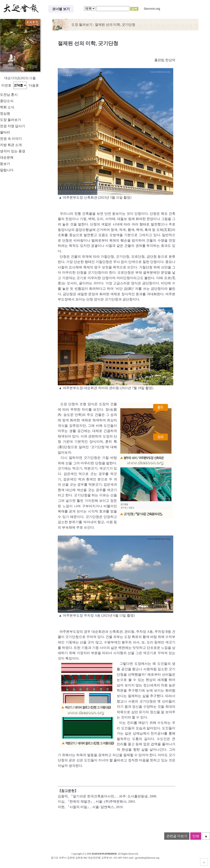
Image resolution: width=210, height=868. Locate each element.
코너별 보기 (61, 9)
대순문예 (7, 157)
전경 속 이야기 (11, 139)
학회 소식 (7, 107)
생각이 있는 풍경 (13, 151)
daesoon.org (152, 8)
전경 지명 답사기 (13, 126)
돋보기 (5, 164)
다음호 (34, 85)
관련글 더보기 (177, 836)
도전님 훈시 (9, 95)
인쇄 (196, 836)
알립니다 (7, 170)
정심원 (5, 113)
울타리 (5, 132)
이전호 (6, 85)
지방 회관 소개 (11, 145)
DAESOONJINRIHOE (104, 854)
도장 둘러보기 (10, 120)
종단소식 (7, 101)
